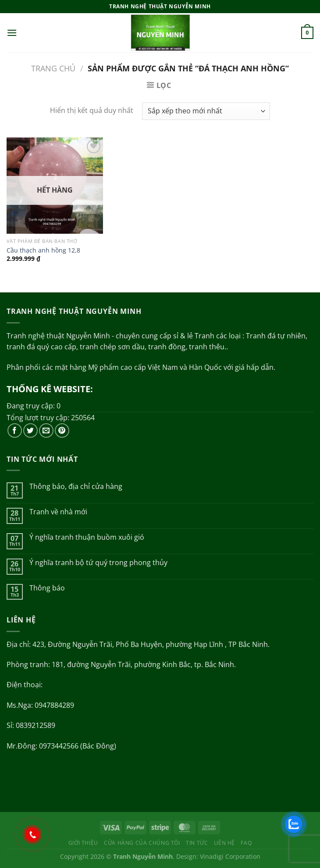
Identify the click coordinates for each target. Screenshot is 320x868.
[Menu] (12, 33)
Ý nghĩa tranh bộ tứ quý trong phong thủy (98, 563)
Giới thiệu (83, 843)
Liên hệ (224, 843)
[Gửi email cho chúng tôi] (46, 430)
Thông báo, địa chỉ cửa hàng (76, 487)
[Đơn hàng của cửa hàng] (206, 111)
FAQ (246, 843)
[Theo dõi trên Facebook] (15, 430)
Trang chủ (53, 68)
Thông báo (47, 588)
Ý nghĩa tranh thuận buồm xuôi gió (87, 537)
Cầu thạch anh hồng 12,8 (43, 250)
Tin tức (197, 843)
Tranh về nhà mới (58, 512)
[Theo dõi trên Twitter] (30, 430)
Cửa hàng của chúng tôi (142, 843)
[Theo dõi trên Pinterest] (62, 430)
